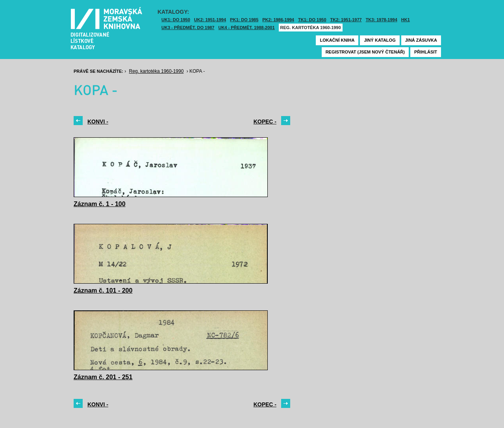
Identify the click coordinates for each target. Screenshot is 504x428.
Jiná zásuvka (421, 40)
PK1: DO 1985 (244, 20)
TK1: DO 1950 (312, 20)
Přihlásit (426, 52)
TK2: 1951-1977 (346, 20)
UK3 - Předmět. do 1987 (188, 28)
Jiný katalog (380, 40)
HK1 (406, 20)
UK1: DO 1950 (176, 20)
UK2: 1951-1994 (210, 20)
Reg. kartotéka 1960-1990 (311, 28)
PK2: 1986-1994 (278, 20)
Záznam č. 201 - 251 (103, 377)
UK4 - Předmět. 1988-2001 (246, 28)
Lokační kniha (337, 40)
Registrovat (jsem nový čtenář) (365, 52)
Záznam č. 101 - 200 (103, 291)
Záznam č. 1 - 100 (100, 204)
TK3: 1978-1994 (382, 20)
